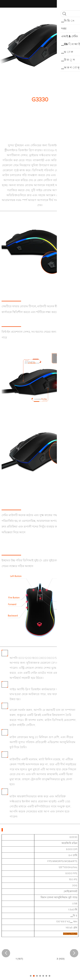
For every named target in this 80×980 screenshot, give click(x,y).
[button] (6, 953)
